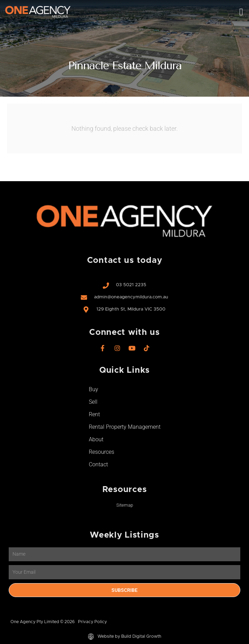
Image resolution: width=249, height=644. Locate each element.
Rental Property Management (125, 427)
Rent (94, 414)
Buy (94, 389)
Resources (102, 452)
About (96, 439)
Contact (98, 464)
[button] (241, 12)
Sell (93, 402)
